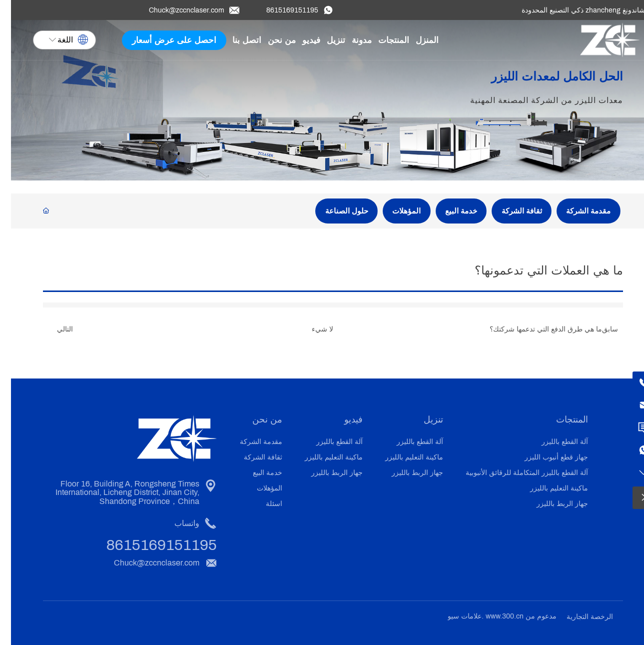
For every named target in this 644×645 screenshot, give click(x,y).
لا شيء (312, 329)
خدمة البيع (450, 211)
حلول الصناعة (336, 211)
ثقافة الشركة (511, 211)
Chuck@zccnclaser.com (176, 10)
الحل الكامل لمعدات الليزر (541, 81)
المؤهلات (395, 211)
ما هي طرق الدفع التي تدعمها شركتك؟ (535, 329)
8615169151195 (281, 10)
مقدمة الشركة (577, 211)
